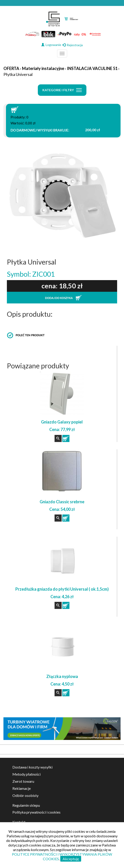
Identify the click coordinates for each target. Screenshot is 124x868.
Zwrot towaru (23, 781)
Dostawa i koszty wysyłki (32, 767)
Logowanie (51, 45)
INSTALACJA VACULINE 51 (92, 68)
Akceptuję (71, 859)
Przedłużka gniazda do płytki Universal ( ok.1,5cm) (62, 589)
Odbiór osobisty (25, 795)
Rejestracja (73, 45)
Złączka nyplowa (62, 676)
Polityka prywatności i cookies (36, 812)
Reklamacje (22, 788)
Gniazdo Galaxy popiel (62, 422)
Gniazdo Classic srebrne (62, 502)
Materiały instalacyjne (43, 68)
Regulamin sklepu (26, 805)
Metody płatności (26, 774)
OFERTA (11, 68)
